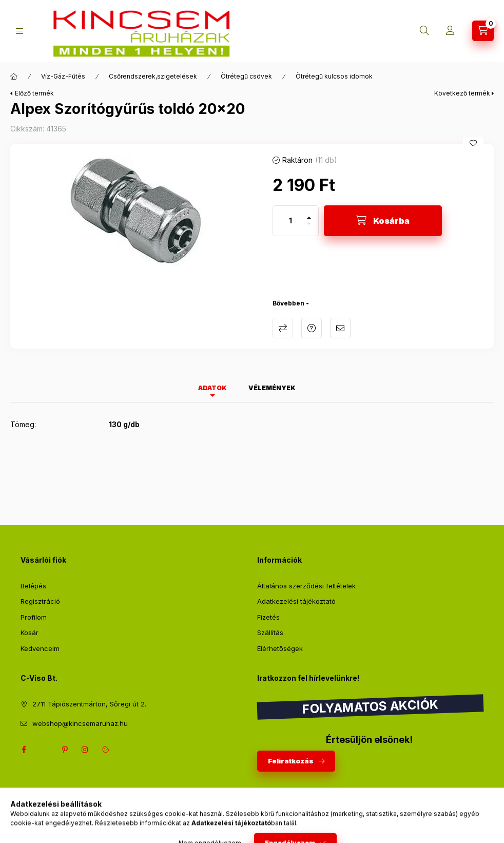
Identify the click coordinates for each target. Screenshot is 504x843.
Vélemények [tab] (272, 388)
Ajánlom (340, 328)
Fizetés (268, 617)
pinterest (65, 750)
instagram (85, 750)
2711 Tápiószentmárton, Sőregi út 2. (89, 704)
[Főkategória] (14, 76)
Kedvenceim (40, 648)
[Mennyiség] (290, 221)
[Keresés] (424, 31)
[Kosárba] (383, 221)
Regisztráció (40, 601)
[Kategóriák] (20, 31)
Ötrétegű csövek (246, 76)
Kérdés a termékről (312, 328)
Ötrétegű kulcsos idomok (334, 76)
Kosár (30, 633)
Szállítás (270, 633)
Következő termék (462, 93)
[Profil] (450, 31)
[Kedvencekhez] (473, 143)
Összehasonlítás (283, 328)
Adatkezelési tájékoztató (296, 601)
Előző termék (34, 93)
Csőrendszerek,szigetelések (153, 76)
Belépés (33, 586)
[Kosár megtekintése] (483, 31)
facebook (24, 750)
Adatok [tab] (212, 388)
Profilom (34, 617)
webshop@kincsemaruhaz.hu (80, 723)
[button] (136, 210)
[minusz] (309, 228)
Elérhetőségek (280, 648)
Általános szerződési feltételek (306, 586)
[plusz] (309, 213)
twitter (44, 750)
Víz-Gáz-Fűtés (63, 76)
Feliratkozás (291, 761)
